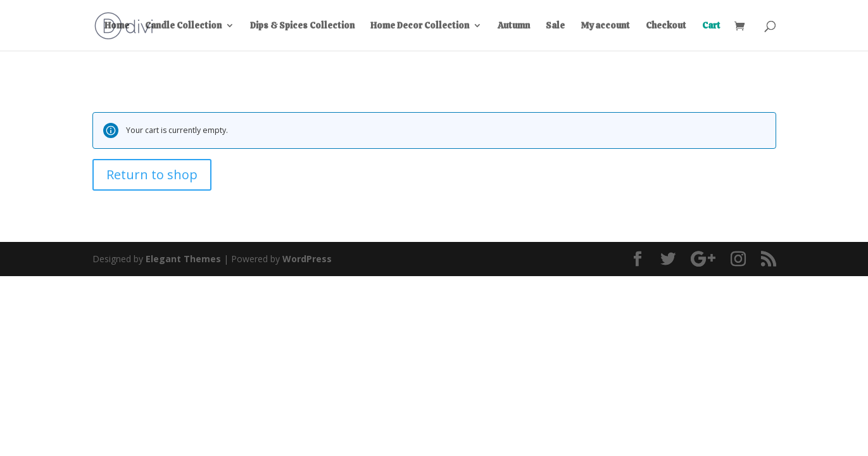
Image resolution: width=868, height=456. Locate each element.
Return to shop (152, 174)
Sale (555, 26)
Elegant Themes (183, 259)
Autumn (514, 26)
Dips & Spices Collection (302, 26)
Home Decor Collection (420, 26)
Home (117, 26)
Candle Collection (183, 26)
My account (605, 26)
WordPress (307, 259)
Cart (711, 26)
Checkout (666, 26)
